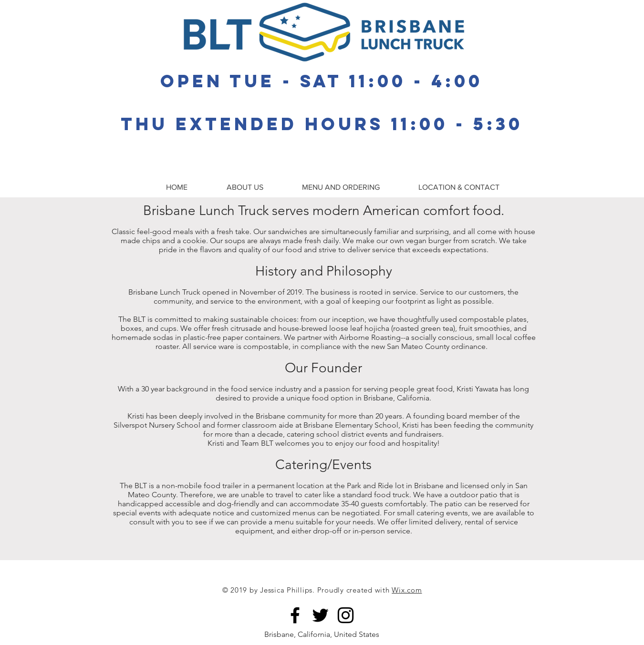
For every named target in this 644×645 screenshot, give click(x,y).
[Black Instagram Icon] (346, 615)
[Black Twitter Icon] (320, 615)
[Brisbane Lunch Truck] (295, 615)
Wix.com (407, 590)
